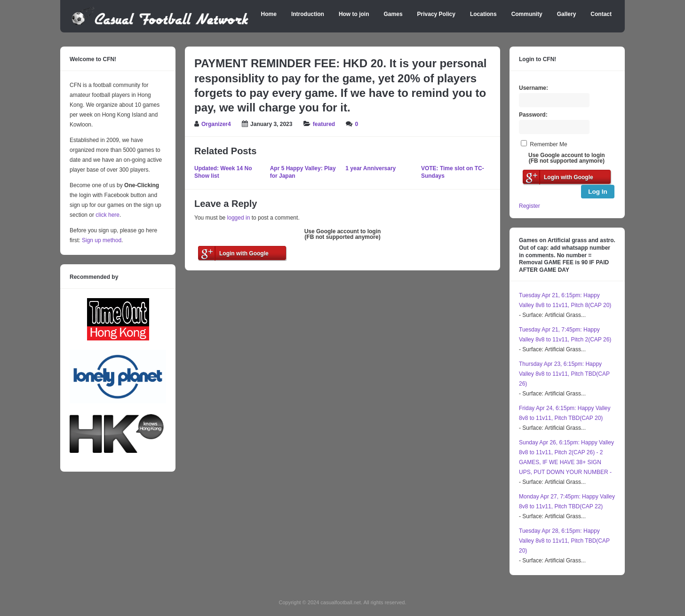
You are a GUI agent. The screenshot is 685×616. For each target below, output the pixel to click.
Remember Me (548, 144)
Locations (483, 14)
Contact (601, 14)
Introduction (308, 14)
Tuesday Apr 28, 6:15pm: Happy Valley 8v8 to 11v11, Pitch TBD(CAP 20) (564, 541)
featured (324, 124)
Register (530, 206)
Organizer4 (216, 124)
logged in (239, 218)
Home (269, 14)
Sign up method (101, 240)
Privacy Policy (436, 14)
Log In (598, 192)
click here (108, 215)
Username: (534, 88)
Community (527, 14)
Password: (533, 115)
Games (393, 14)
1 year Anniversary (370, 168)
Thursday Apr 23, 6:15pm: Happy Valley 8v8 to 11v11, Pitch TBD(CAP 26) (564, 374)
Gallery (567, 14)
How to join (354, 14)
